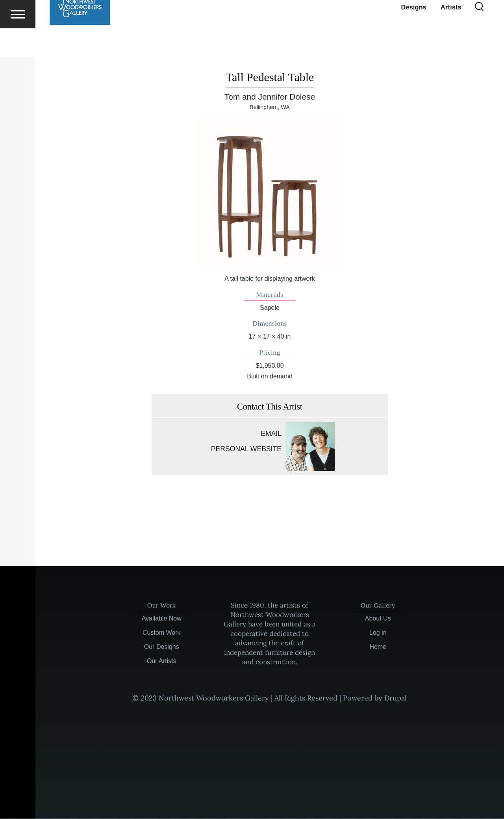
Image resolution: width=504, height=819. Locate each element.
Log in (378, 633)
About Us (378, 619)
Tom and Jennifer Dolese (270, 97)
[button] (270, 193)
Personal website (246, 449)
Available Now (162, 619)
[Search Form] (479, 35)
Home (378, 647)
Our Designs (162, 647)
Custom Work (162, 633)
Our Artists (162, 661)
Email (271, 434)
